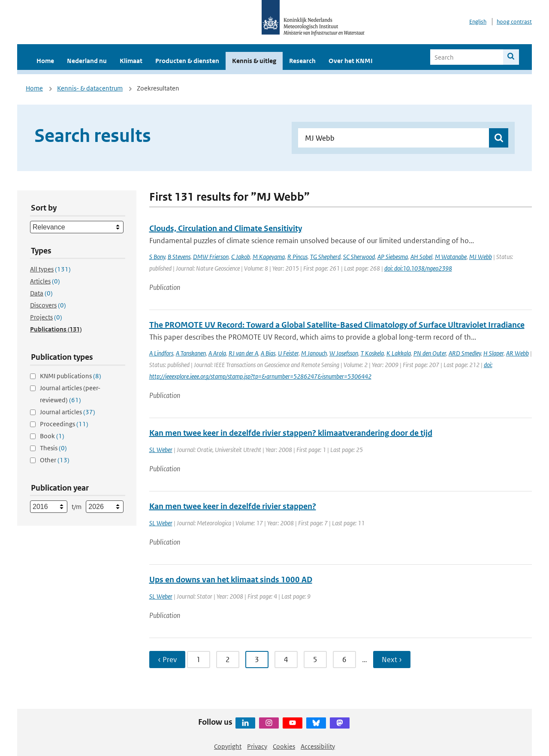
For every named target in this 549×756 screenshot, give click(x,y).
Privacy (257, 746)
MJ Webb (481, 257)
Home (45, 61)
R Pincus (297, 257)
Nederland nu (87, 61)
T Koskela (372, 353)
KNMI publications (71, 376)
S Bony (157, 257)
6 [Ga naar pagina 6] (344, 660)
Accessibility (318, 746)
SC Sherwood (359, 257)
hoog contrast (514, 22)
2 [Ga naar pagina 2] (228, 660)
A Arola (217, 353)
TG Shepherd (325, 257)
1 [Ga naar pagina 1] (199, 660)
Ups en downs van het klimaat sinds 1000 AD (231, 580)
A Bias (268, 353)
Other (55, 460)
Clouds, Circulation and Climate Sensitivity (226, 228)
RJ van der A (243, 353)
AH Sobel (421, 257)
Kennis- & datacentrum (90, 88)
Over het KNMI (351, 61)
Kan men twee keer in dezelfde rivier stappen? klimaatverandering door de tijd (291, 433)
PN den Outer (430, 353)
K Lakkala (399, 353)
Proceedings (64, 424)
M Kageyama (269, 257)
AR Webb (517, 353)
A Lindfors (161, 353)
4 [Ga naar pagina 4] (286, 660)
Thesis (53, 448)
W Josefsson (344, 353)
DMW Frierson (211, 257)
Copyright (228, 746)
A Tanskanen (191, 353)
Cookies (284, 746)
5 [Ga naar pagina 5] (315, 660)
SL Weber (161, 450)
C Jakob (241, 257)
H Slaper (493, 353)
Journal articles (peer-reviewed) (70, 394)
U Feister (288, 353)
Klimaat (131, 61)
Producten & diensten (187, 61)
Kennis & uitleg (254, 61)
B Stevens (179, 257)
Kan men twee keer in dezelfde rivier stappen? (233, 506)
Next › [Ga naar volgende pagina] (392, 660)
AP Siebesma (393, 257)
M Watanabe (451, 257)
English (478, 22)
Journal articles (68, 412)
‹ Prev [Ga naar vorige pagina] (167, 660)
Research (302, 61)
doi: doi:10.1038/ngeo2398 (418, 268)
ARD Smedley (465, 353)
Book (52, 436)
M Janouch (314, 353)
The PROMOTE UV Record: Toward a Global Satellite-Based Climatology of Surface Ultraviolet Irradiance (337, 325)
